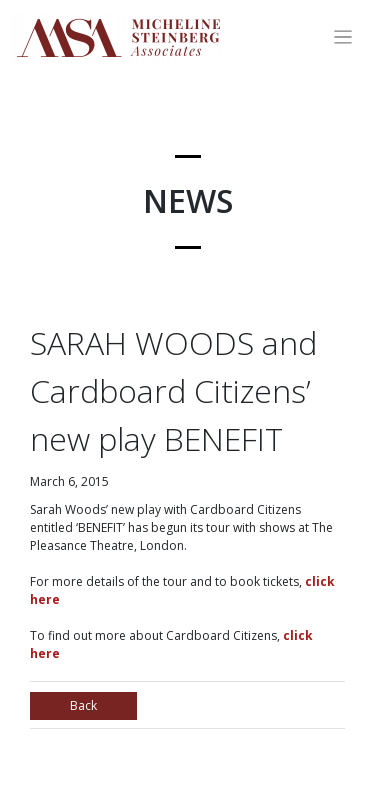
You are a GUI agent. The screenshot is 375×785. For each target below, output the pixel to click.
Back (83, 705)
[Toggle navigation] (343, 37)
